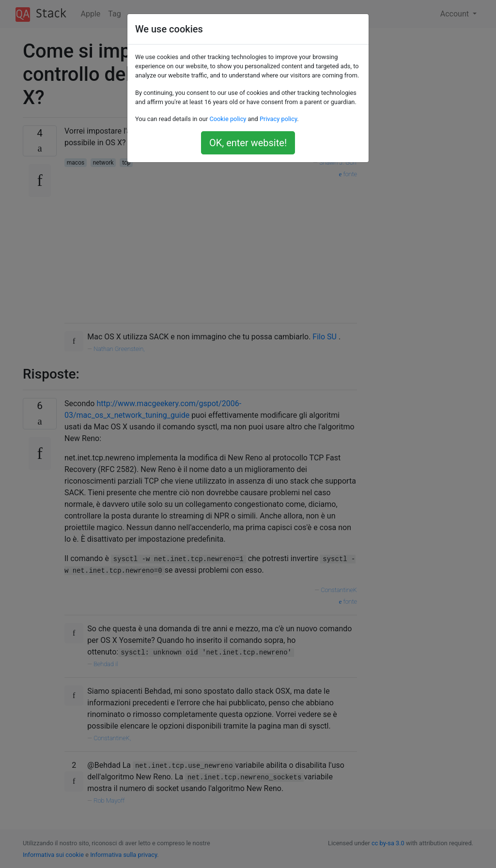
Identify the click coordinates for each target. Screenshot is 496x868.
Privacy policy (278, 119)
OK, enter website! (248, 143)
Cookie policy (228, 119)
